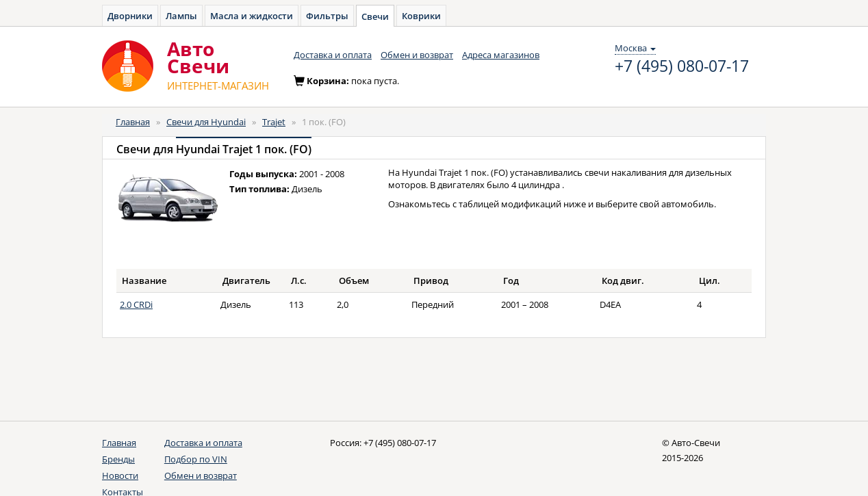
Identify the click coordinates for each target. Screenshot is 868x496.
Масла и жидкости (252, 16)
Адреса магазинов (501, 55)
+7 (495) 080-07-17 (682, 66)
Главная (133, 122)
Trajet (274, 122)
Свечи (375, 16)
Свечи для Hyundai (206, 122)
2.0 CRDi (136, 304)
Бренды (118, 459)
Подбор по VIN (196, 459)
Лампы (181, 16)
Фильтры (327, 16)
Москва (635, 48)
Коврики (421, 16)
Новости (120, 475)
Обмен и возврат (417, 55)
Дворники (130, 16)
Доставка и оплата (333, 55)
